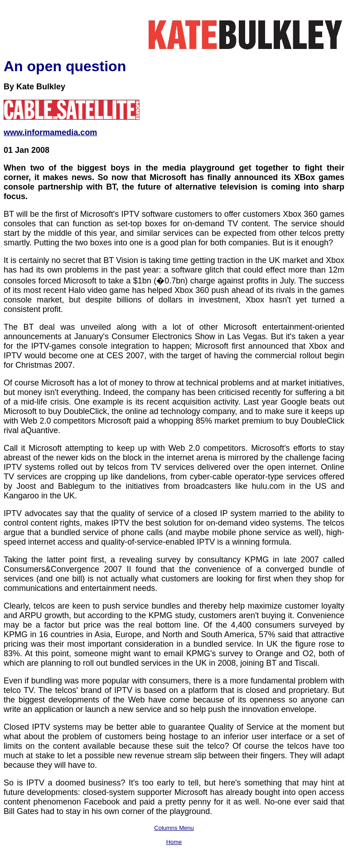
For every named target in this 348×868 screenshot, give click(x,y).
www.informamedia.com (50, 132)
